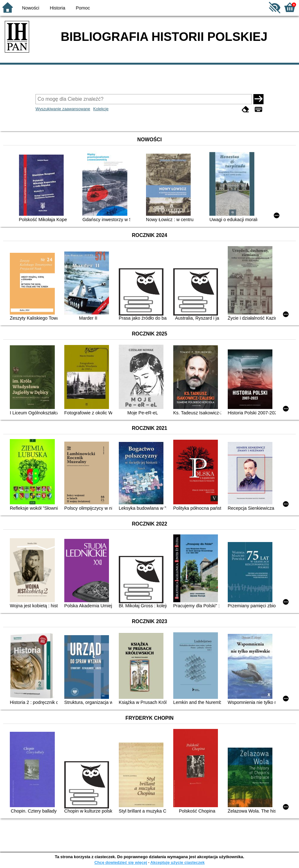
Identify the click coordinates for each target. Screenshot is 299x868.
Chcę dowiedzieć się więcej (121, 862)
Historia (57, 8)
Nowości (31, 8)
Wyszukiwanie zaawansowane (63, 109)
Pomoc (83, 8)
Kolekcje (101, 109)
